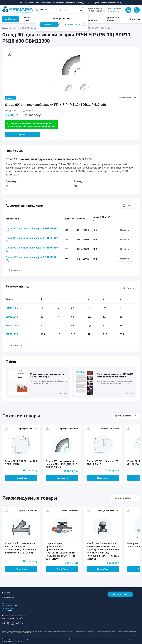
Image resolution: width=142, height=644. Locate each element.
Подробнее (21, 478)
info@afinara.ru (115, 11)
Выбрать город (73, 25)
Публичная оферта (8, 633)
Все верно (49, 25)
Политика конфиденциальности (127, 631)
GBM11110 (12, 334)
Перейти (124, 230)
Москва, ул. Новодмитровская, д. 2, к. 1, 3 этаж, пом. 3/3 (14, 617)
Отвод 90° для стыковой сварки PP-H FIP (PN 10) (32, 230)
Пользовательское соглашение (85, 631)
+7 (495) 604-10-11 (10, 605)
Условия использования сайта (106, 631)
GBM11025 (12, 308)
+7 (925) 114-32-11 (96, 11)
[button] (41, 10)
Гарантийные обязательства (24, 633)
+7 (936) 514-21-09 (10, 611)
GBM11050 (12, 325)
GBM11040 (12, 317)
